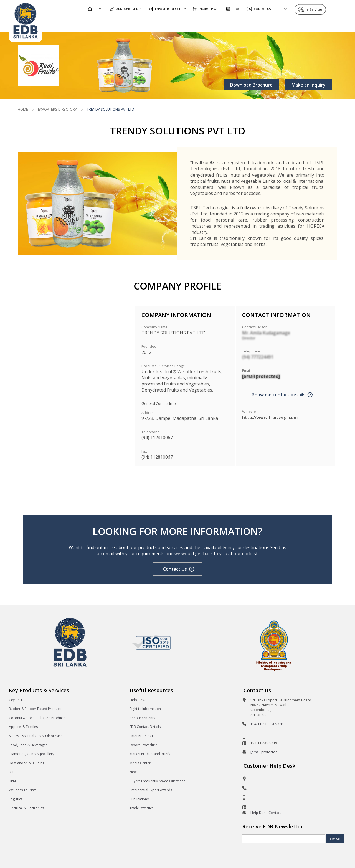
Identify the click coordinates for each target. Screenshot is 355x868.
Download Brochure (251, 85)
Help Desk (138, 700)
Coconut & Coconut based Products (37, 718)
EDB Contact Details (145, 727)
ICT (11, 772)
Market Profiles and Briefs (150, 754)
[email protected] (261, 376)
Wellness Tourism (23, 790)
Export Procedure (143, 745)
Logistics (16, 799)
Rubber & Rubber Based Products (35, 709)
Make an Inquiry (309, 85)
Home (23, 109)
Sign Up (335, 839)
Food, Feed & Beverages (28, 745)
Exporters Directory (57, 109)
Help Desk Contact (266, 813)
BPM (12, 781)
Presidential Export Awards (151, 790)
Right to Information (145, 709)
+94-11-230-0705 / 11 (267, 724)
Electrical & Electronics (26, 808)
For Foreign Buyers (183, 23)
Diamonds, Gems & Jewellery (31, 754)
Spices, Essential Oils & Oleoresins (36, 736)
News (134, 772)
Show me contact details (279, 395)
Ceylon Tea (18, 700)
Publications (139, 799)
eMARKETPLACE (142, 736)
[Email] (284, 839)
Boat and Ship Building (27, 763)
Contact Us (175, 569)
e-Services (316, 9)
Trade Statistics (141, 808)
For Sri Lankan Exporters (244, 23)
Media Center (140, 763)
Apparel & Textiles (23, 727)
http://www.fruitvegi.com (270, 417)
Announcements (142, 718)
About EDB (296, 23)
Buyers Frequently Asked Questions (157, 781)
